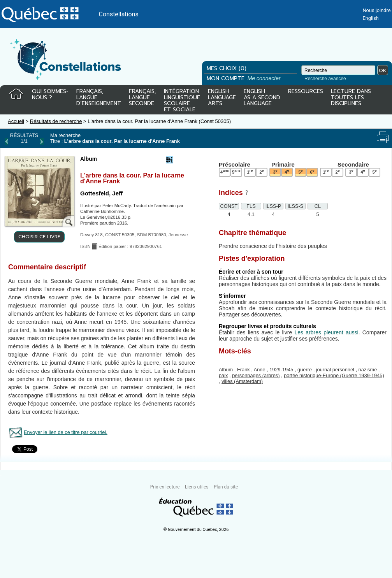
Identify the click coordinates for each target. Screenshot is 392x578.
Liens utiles (197, 487)
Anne (260, 370)
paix (223, 375)
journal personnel (335, 370)
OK (383, 70)
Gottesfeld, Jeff (101, 193)
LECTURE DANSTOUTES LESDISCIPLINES (351, 98)
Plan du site (226, 487)
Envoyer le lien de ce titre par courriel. (66, 432)
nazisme (368, 370)
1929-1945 (281, 370)
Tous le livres (1, 475)
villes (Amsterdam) (242, 381)
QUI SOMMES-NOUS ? (50, 95)
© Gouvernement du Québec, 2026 (196, 530)
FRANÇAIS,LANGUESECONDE (142, 98)
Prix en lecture (165, 487)
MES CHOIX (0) (227, 68)
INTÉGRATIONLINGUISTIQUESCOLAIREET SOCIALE (182, 99)
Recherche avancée (325, 79)
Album (226, 370)
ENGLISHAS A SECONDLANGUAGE (262, 98)
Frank (243, 370)
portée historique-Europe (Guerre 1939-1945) (334, 375)
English (370, 18)
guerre (305, 370)
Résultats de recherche (56, 121)
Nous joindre (376, 10)
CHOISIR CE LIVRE (39, 237)
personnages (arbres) (256, 375)
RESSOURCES (306, 92)
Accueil (16, 121)
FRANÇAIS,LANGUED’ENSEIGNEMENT (99, 98)
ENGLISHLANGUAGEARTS (222, 98)
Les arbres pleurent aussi (326, 332)
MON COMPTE (244, 78)
